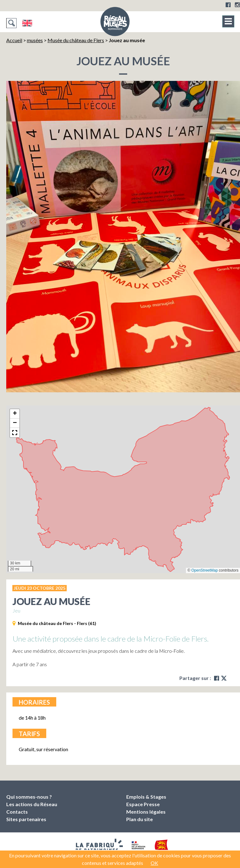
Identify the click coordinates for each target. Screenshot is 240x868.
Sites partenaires (26, 819)
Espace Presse (143, 804)
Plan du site (140, 819)
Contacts (17, 812)
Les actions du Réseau (32, 804)
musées (35, 40)
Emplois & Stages (146, 797)
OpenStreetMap (205, 570)
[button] (15, 414)
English (27, 23)
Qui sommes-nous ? (29, 797)
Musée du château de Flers (76, 40)
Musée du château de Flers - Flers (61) (57, 623)
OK (154, 863)
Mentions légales (146, 812)
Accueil (14, 40)
